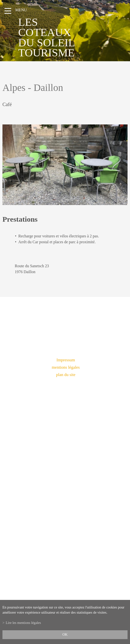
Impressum (66, 360)
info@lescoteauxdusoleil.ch (65, 505)
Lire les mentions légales (23, 623)
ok (65, 634)
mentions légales (66, 367)
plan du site (66, 375)
